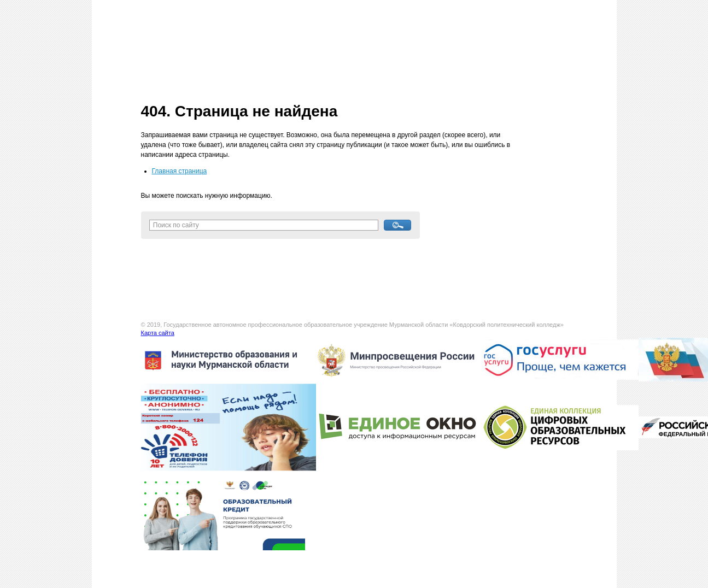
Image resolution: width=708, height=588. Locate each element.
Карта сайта (158, 333)
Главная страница (180, 171)
